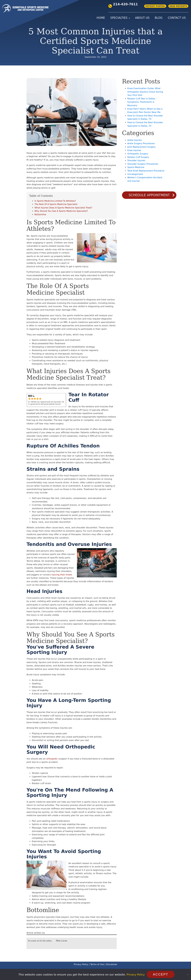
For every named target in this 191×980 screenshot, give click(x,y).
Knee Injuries (134, 150)
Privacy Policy (81, 964)
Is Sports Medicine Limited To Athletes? (55, 201)
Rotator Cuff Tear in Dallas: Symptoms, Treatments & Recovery (142, 102)
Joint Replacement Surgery (141, 147)
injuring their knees (62, 575)
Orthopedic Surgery (138, 154)
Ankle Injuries (134, 140)
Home (101, 18)
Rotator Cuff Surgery (138, 157)
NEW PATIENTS (178, 6)
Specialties (119, 18)
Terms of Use (97, 964)
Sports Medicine (136, 167)
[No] (188, 974)
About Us (142, 18)
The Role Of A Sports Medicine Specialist (56, 204)
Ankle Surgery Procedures (141, 143)
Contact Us (177, 18)
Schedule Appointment (149, 195)
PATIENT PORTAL (155, 6)
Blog (159, 18)
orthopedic (52, 759)
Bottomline (40, 214)
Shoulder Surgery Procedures (143, 164)
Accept (161, 974)
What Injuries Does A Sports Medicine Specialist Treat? (63, 208)
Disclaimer (112, 964)
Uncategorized (135, 174)
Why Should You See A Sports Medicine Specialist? (61, 211)
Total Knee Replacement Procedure (146, 171)
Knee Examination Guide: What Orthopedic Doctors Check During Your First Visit (145, 92)
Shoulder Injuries (136, 160)
